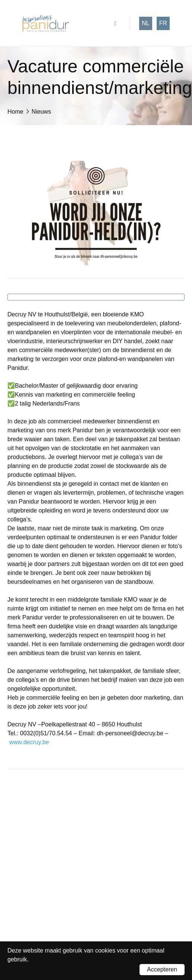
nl (145, 23)
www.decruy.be (29, 742)
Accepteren (162, 969)
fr (163, 23)
